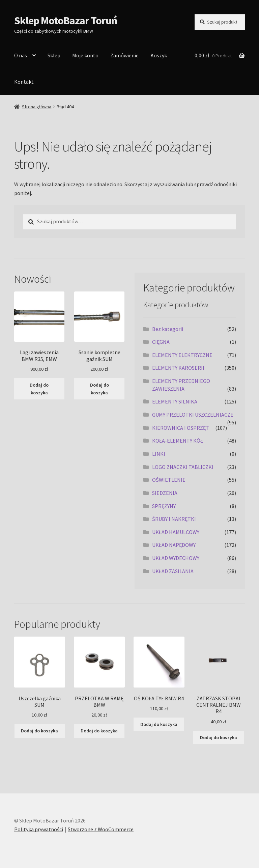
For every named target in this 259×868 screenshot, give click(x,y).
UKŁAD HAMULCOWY (176, 532)
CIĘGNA (161, 342)
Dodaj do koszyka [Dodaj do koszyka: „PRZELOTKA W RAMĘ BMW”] (99, 731)
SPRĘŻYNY (164, 506)
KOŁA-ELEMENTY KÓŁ (178, 441)
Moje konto (85, 55)
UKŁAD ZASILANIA (173, 571)
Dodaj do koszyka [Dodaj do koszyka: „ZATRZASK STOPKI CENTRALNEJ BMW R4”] (219, 737)
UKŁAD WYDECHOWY (176, 558)
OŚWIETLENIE (169, 480)
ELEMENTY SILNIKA (175, 401)
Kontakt (24, 82)
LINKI (159, 454)
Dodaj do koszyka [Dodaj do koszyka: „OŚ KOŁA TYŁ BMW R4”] (159, 724)
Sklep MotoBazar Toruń (66, 21)
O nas (21, 55)
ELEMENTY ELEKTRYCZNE (182, 355)
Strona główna (37, 107)
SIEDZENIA (165, 493)
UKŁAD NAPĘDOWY (174, 545)
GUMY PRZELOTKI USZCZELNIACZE (193, 415)
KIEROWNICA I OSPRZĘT (181, 428)
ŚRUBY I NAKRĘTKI (174, 519)
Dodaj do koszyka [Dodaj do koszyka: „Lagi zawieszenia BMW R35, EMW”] (39, 389)
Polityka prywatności (39, 829)
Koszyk (159, 55)
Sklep (54, 55)
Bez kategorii (168, 329)
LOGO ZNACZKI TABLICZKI (183, 467)
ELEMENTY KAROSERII (178, 368)
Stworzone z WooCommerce (101, 829)
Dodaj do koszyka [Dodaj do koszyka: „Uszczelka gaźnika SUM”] (39, 731)
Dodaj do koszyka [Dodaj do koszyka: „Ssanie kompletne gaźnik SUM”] (99, 389)
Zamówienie (124, 55)
